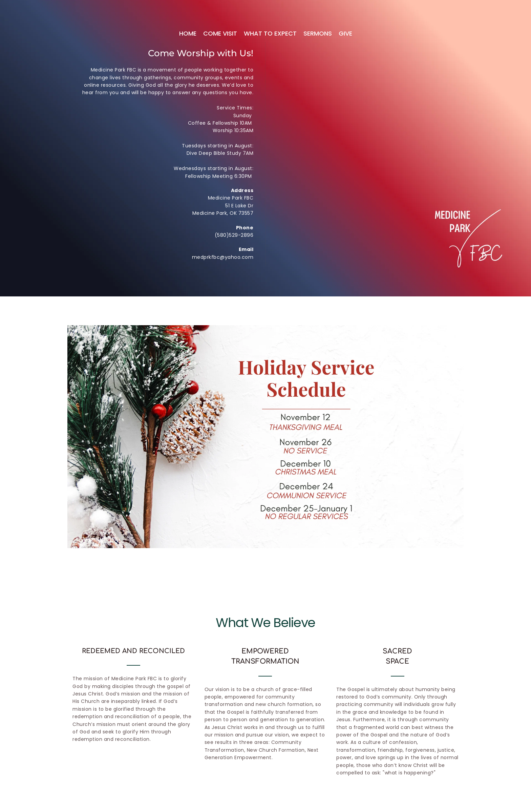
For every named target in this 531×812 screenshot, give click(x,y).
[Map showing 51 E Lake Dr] (365, 115)
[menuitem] (188, 34)
